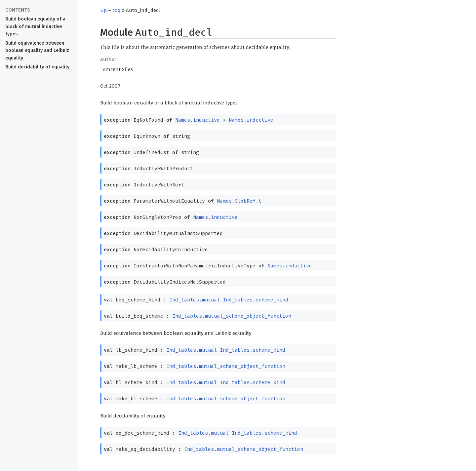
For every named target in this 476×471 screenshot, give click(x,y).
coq (117, 10)
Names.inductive (198, 120)
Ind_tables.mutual (195, 300)
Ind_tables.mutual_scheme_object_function (232, 316)
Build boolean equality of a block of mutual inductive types (35, 27)
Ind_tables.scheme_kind (256, 300)
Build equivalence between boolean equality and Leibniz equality (37, 51)
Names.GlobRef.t (239, 201)
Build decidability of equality (37, 67)
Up (103, 10)
